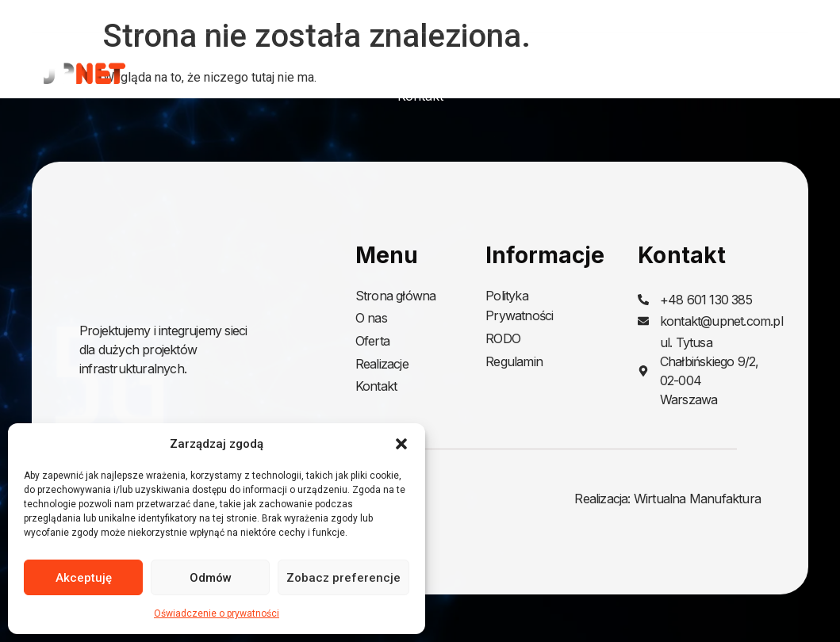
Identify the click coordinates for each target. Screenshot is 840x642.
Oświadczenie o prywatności (217, 613)
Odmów (211, 578)
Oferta (599, 59)
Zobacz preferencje (343, 578)
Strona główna (426, 59)
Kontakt (421, 96)
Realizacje (701, 59)
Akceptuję (84, 578)
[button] (401, 444)
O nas (521, 59)
